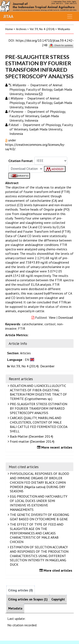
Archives (21, 29)
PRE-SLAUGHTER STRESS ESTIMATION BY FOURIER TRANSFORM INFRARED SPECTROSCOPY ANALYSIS (38, 408)
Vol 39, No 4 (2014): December (33, 366)
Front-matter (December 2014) (32, 441)
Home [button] (9, 29)
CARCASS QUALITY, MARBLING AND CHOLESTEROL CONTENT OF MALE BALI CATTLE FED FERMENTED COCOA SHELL (38, 424)
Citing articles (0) (21, 590)
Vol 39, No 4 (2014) (42, 29)
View (52, 317)
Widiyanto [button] (64, 29)
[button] (7, 140)
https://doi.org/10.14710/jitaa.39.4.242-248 (45, 43)
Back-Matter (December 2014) (31, 436)
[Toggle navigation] (70, 16)
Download (66, 317)
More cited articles (56, 570)
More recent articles (55, 447)
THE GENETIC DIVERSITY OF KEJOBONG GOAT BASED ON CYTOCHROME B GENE (39, 517)
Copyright (58, 599)
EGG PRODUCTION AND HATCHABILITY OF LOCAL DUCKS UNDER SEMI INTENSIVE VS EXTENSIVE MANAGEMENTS (38, 503)
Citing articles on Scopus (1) (28, 599)
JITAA (8, 16)
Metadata (15, 608)
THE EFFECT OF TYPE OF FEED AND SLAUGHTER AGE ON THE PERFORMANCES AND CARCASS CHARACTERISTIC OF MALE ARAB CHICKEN (36, 533)
